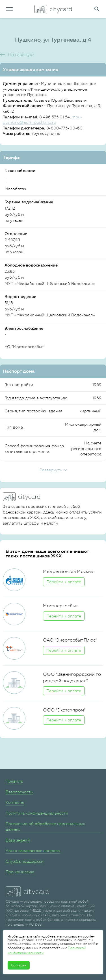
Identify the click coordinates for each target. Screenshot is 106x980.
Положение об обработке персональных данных (45, 826)
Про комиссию (20, 872)
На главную (21, 55)
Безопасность (19, 792)
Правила (14, 781)
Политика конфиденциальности (37, 813)
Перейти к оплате (64, 582)
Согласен (19, 965)
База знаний (18, 840)
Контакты (15, 802)
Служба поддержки (25, 861)
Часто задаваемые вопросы (33, 851)
